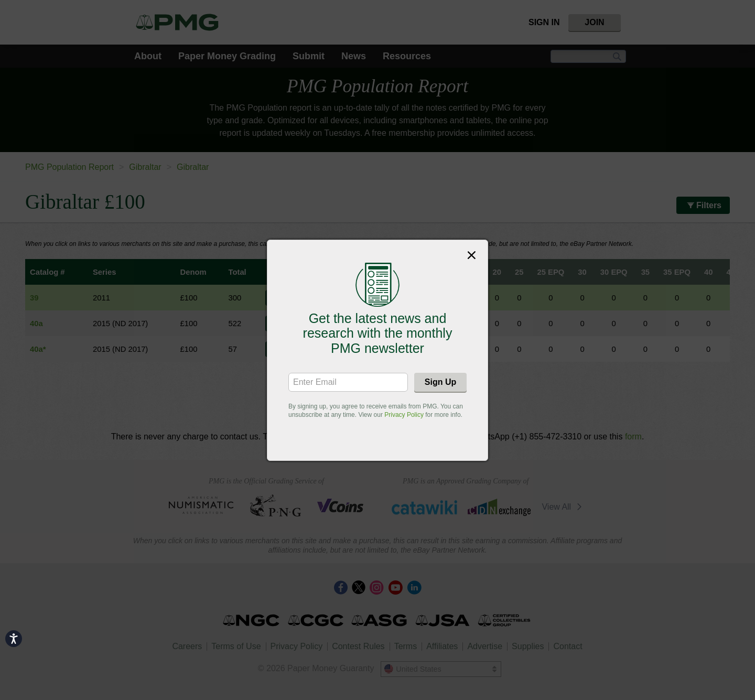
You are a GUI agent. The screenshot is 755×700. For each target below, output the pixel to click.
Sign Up (440, 382)
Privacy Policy (404, 415)
